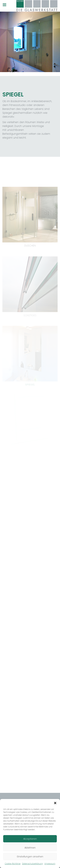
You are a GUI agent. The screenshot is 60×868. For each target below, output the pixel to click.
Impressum (50, 864)
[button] (55, 803)
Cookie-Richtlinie (13, 864)
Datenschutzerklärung (32, 864)
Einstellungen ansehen (30, 856)
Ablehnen (30, 848)
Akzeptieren (30, 839)
